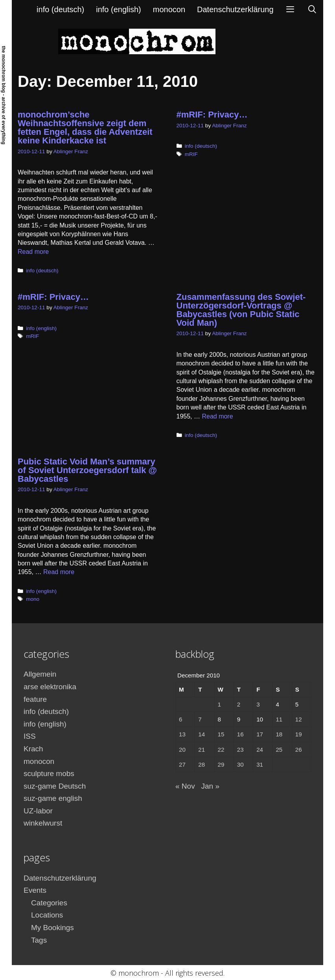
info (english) (119, 9)
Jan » (210, 786)
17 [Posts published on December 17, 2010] (260, 734)
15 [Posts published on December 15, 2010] (221, 734)
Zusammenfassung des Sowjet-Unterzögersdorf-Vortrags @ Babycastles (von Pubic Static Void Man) (241, 310)
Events (35, 890)
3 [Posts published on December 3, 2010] (258, 704)
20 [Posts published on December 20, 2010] (182, 750)
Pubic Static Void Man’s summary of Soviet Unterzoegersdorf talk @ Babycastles (87, 470)
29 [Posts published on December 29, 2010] (221, 764)
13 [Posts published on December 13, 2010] (182, 734)
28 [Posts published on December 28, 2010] (202, 764)
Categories (49, 903)
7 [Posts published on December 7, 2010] (200, 719)
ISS (30, 736)
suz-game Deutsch (55, 786)
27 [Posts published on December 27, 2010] (182, 764)
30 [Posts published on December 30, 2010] (240, 764)
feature (35, 699)
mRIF (191, 154)
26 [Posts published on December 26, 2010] (299, 750)
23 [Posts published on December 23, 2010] (240, 750)
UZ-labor (38, 811)
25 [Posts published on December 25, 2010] (279, 750)
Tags (39, 940)
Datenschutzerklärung (235, 9)
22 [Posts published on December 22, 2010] (221, 750)
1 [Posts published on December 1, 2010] (219, 704)
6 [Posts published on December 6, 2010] (180, 719)
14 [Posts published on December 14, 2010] (202, 734)
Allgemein (40, 674)
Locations (47, 915)
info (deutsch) (60, 9)
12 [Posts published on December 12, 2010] (299, 719)
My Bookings (52, 928)
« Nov (185, 786)
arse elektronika (50, 687)
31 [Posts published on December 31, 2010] (260, 764)
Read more (33, 252)
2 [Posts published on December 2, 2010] (239, 704)
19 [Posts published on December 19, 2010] (299, 734)
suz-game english (53, 798)
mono (33, 599)
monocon (169, 9)
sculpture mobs (49, 774)
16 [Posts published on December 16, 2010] (240, 734)
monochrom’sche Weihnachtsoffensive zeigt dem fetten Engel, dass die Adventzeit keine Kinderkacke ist (85, 128)
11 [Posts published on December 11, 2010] (279, 719)
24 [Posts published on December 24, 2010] (260, 750)
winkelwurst (43, 823)
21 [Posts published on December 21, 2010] (202, 750)
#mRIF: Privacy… (212, 115)
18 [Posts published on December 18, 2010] (279, 734)
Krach (33, 749)
